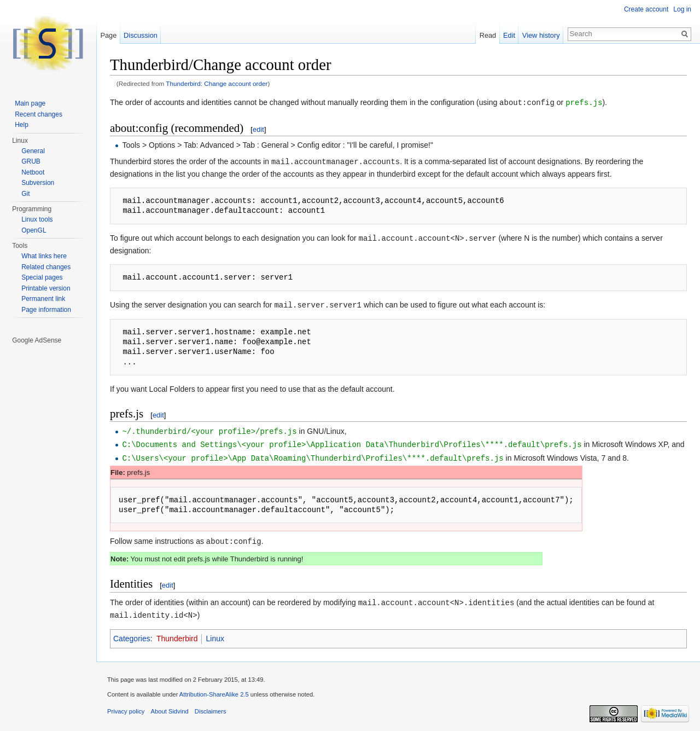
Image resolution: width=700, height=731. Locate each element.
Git (25, 194)
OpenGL (34, 230)
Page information (46, 310)
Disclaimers (211, 706)
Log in (682, 9)
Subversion (38, 183)
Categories (132, 633)
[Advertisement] (48, 510)
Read (488, 35)
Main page (30, 103)
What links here (44, 256)
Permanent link (43, 299)
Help (22, 125)
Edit (509, 35)
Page (108, 35)
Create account (646, 9)
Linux (215, 633)
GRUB (31, 161)
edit (258, 129)
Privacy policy (126, 706)
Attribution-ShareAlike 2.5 (214, 689)
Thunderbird (177, 633)
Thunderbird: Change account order (217, 83)
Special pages (42, 277)
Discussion (141, 35)
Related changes (46, 267)
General (33, 151)
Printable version (46, 288)
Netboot (33, 172)
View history (541, 35)
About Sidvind (170, 706)
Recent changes (39, 114)
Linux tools (37, 219)
